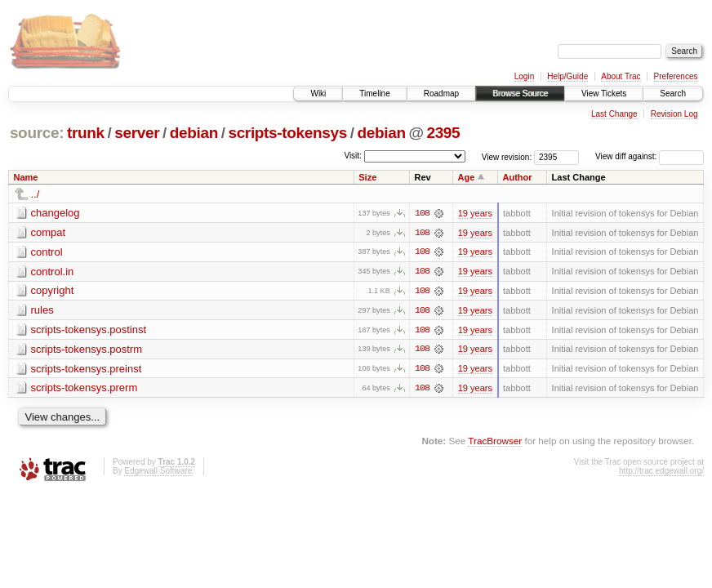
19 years (475, 213)
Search (673, 94)
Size (367, 177)
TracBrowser (495, 442)
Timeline (374, 94)
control (47, 252)
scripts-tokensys (287, 133)
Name (26, 177)
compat (49, 232)
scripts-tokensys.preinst (87, 370)
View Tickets (604, 94)
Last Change (614, 114)
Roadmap (441, 94)
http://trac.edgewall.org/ (661, 472)
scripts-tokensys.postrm (87, 350)
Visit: (353, 156)
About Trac (621, 76)
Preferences (676, 76)
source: (37, 133)
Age (467, 177)
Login (524, 76)
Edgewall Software (158, 472)
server (137, 133)
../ (36, 194)
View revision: (507, 156)
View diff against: (650, 156)
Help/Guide (567, 76)
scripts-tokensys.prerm (85, 389)
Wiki (318, 94)
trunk (86, 133)
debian (194, 133)
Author (518, 177)
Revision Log (674, 114)
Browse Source (520, 94)
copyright (53, 291)
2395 (443, 133)
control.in (53, 272)
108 (422, 213)
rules (42, 311)
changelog (56, 213)
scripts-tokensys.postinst (89, 330)
